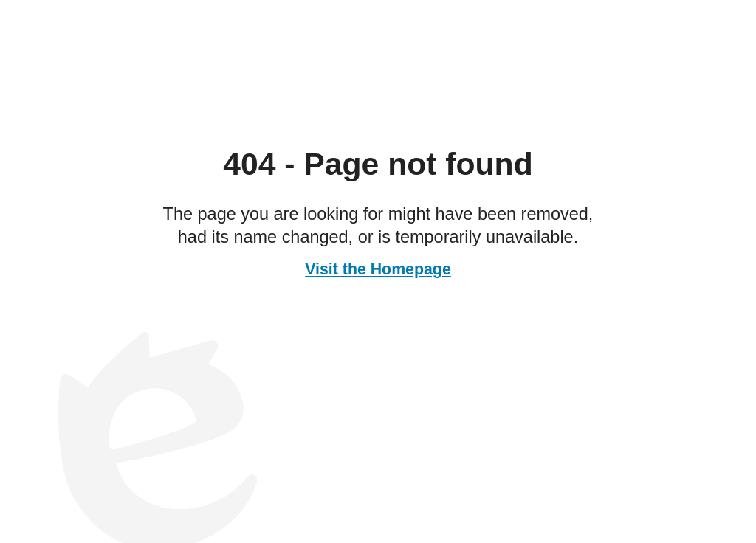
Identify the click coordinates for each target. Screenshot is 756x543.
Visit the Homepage (378, 269)
